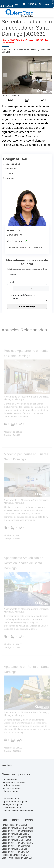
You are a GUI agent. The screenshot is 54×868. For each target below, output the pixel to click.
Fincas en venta (10, 791)
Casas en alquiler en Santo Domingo (18, 831)
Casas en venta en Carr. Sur (14, 849)
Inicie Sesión (7, 765)
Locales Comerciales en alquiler (18, 811)
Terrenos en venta (12, 788)
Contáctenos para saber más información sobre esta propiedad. (27, 269)
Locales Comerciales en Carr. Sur (17, 858)
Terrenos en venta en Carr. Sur (15, 855)
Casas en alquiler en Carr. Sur (15, 852)
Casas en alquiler (11, 799)
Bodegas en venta (12, 785)
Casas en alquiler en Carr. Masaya (17, 843)
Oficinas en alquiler (12, 808)
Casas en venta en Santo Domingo (17, 828)
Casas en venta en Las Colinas (16, 834)
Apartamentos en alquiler (15, 802)
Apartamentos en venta (14, 782)
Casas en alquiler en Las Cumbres (17, 846)
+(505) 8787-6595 (16, 241)
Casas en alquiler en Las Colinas (16, 837)
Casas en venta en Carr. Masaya (16, 840)
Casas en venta (10, 779)
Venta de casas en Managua (14, 825)
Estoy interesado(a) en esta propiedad (27, 297)
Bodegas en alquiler (12, 805)
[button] (5, 75)
